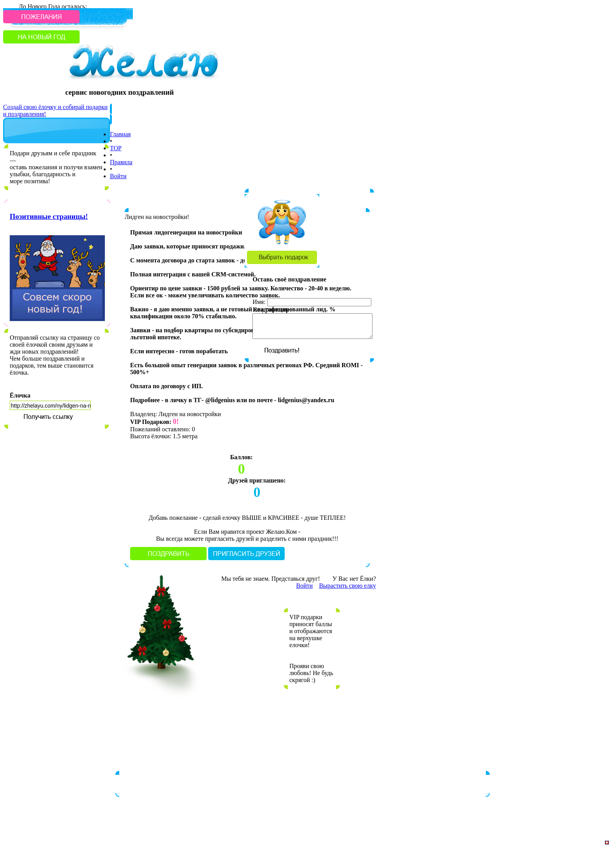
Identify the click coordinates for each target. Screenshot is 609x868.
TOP (116, 148)
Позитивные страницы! (49, 216)
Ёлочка (20, 395)
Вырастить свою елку (347, 586)
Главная (120, 134)
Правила (121, 162)
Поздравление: (272, 310)
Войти (118, 176)
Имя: (259, 302)
